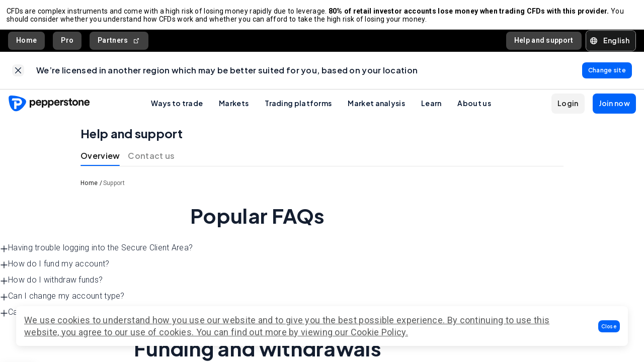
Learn (431, 109)
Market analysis (376, 109)
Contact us (151, 162)
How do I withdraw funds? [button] (51, 286)
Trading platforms (298, 109)
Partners (119, 43)
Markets (234, 109)
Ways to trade (177, 109)
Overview (100, 162)
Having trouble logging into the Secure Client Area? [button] (96, 254)
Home (26, 43)
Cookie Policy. (379, 332)
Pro (67, 43)
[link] (18, 75)
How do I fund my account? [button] (55, 270)
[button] (609, 326)
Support (114, 189)
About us (474, 109)
